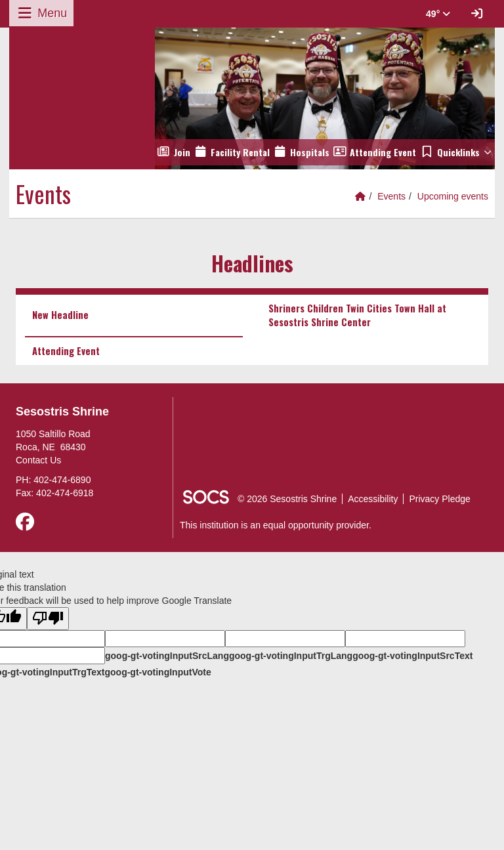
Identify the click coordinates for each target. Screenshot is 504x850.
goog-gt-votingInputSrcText (412, 656)
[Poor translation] (48, 619)
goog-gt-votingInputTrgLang (291, 656)
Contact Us (38, 460)
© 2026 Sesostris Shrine (287, 499)
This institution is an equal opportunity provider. (276, 525)
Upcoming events (453, 196)
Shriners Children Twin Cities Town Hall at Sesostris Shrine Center (357, 315)
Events (391, 196)
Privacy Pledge (439, 499)
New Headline (60, 315)
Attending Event (66, 351)
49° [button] (438, 14)
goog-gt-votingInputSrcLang (167, 656)
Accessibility (373, 499)
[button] (456, 152)
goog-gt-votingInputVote (157, 672)
